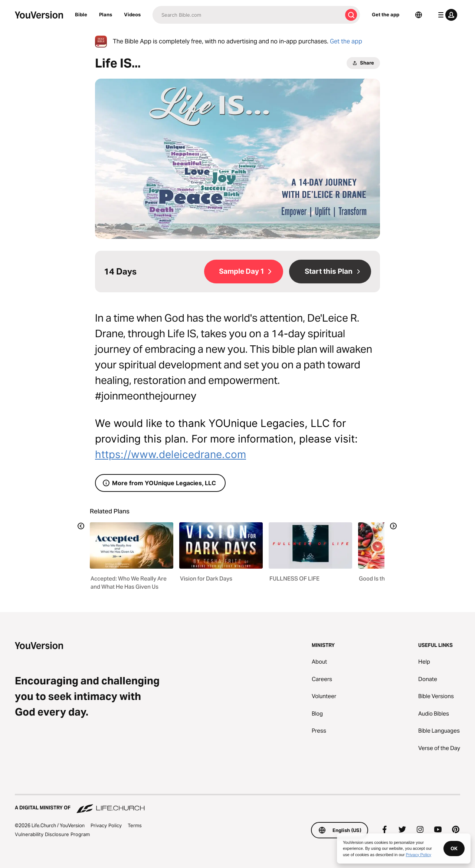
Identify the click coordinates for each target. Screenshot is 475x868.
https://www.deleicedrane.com (171, 454)
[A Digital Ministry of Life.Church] (237, 804)
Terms (135, 825)
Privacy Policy (106, 825)
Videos (132, 14)
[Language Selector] (419, 15)
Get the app (386, 14)
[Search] (247, 15)
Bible (81, 14)
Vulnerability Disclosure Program (52, 834)
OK (454, 848)
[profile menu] (446, 15)
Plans (106, 14)
